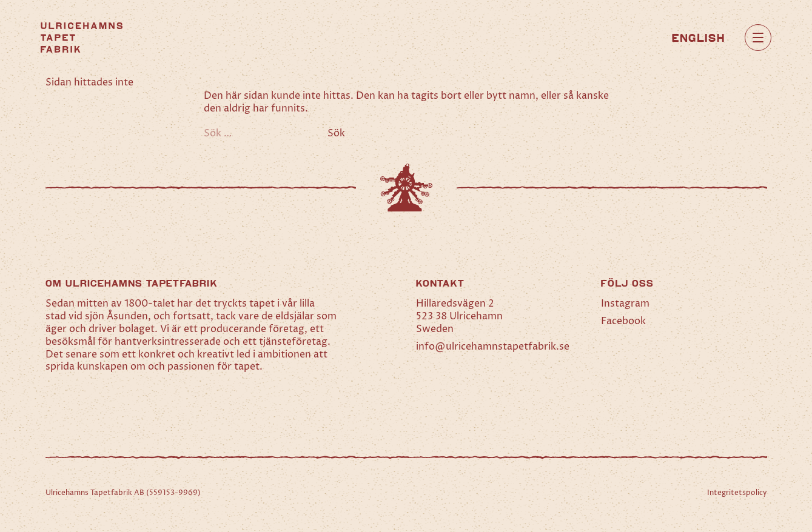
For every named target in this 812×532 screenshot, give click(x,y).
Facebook (623, 321)
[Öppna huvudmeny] (758, 38)
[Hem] (82, 38)
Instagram (625, 304)
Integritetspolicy (737, 493)
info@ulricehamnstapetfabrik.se (493, 347)
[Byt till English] (699, 37)
